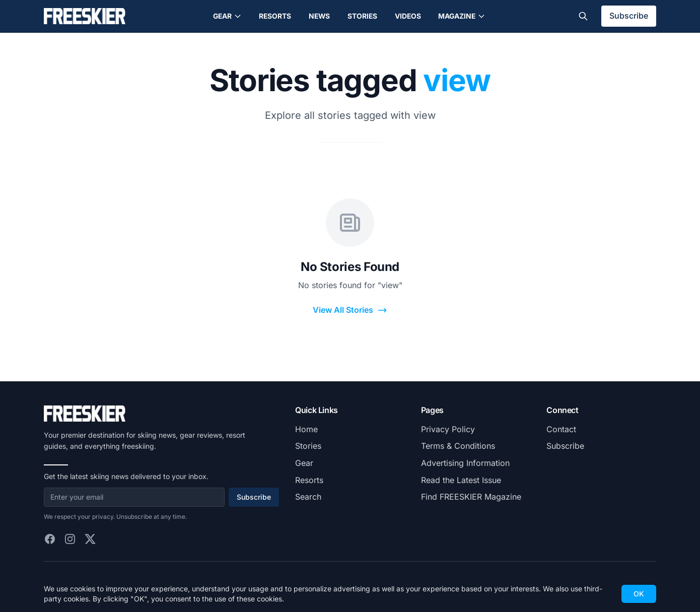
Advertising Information (465, 463)
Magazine (462, 16)
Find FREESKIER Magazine (471, 497)
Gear (227, 16)
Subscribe (629, 16)
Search (308, 497)
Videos (408, 16)
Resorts (275, 16)
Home (306, 429)
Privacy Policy (448, 429)
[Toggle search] (583, 16)
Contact (561, 429)
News (319, 16)
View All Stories (350, 310)
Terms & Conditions (458, 446)
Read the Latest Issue (461, 480)
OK (639, 594)
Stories (362, 16)
